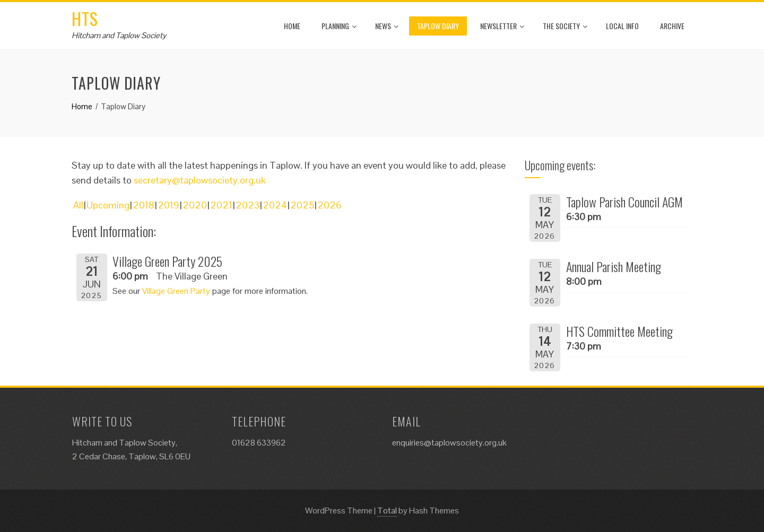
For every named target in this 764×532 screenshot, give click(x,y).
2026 (329, 205)
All (78, 205)
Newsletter (502, 26)
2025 (302, 205)
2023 (248, 205)
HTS (85, 18)
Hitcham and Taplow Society (119, 35)
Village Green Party (176, 291)
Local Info (622, 26)
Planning (339, 26)
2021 (221, 205)
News (387, 26)
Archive (672, 26)
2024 (275, 205)
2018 (144, 205)
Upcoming (108, 205)
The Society (565, 26)
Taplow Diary (438, 26)
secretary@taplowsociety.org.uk (200, 180)
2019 (168, 205)
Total (387, 511)
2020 (195, 205)
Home (292, 26)
